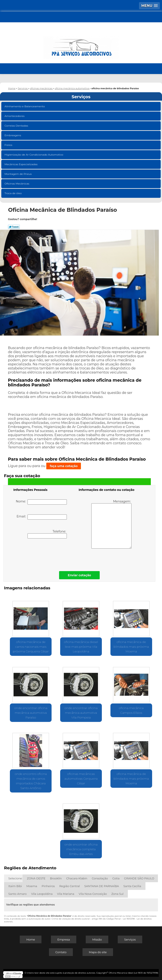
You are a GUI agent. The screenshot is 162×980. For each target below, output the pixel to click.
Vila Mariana (66, 894)
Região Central (70, 886)
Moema (32, 886)
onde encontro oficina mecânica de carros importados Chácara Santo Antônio (31, 781)
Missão (97, 939)
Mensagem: (111, 524)
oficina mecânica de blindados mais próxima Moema (131, 647)
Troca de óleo (13, 193)
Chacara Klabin (77, 878)
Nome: (41, 502)
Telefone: (47, 534)
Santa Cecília (132, 886)
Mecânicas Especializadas (21, 164)
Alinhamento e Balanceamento (25, 106)
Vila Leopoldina (42, 894)
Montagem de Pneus (18, 174)
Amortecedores (15, 116)
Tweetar (14, 227)
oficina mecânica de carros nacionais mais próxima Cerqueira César (31, 647)
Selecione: (15, 878)
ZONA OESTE (36, 878)
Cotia (116, 878)
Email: (42, 517)
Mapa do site (98, 952)
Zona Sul (117, 894)
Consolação (100, 878)
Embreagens (13, 135)
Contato (61, 952)
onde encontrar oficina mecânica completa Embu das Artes (81, 849)
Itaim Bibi (15, 886)
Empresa (64, 939)
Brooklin (56, 878)
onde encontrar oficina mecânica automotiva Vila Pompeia (81, 713)
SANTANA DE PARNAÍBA (102, 886)
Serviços (81, 97)
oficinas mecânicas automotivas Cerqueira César (81, 779)
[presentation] (41, 554)
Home (31, 939)
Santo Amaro (18, 894)
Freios (9, 145)
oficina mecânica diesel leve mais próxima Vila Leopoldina (81, 647)
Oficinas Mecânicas (17, 184)
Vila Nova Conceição (93, 894)
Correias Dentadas (17, 126)
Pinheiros (48, 886)
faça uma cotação (64, 466)
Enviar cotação (79, 575)
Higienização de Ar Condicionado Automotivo (34, 155)
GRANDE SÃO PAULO (139, 878)
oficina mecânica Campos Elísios (131, 710)
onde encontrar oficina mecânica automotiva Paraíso (31, 713)
